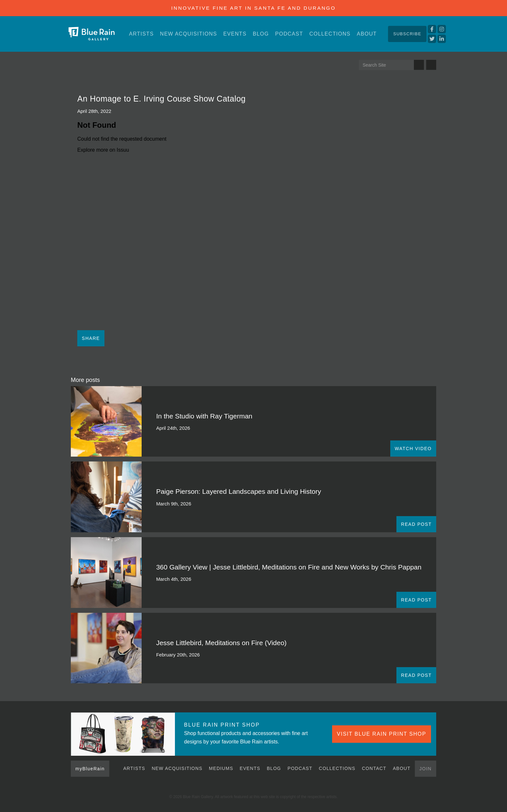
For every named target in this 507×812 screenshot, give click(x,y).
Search (419, 65)
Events (235, 34)
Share (91, 338)
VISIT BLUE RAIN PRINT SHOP (382, 734)
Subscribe (407, 34)
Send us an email (431, 65)
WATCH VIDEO (413, 449)
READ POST (416, 524)
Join (426, 769)
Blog (261, 34)
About (367, 34)
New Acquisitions (189, 34)
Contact (374, 768)
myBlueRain (90, 769)
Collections (330, 34)
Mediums (221, 768)
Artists (141, 34)
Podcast (289, 34)
